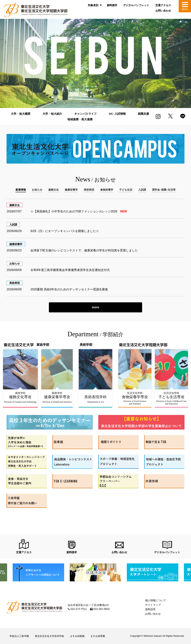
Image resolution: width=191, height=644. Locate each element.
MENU (185, 9)
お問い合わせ (163, 11)
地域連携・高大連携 (80, 119)
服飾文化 (15, 205)
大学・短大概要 (21, 114)
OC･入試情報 (117, 114)
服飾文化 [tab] (54, 190)
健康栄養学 (16, 244)
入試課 (13, 225)
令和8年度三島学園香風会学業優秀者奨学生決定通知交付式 (70, 270)
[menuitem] (94, 5)
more (95, 307)
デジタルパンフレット (136, 5)
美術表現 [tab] (89, 190)
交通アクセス (163, 5)
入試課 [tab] (142, 190)
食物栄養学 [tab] (107, 190)
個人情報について (156, 600)
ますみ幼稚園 (77, 636)
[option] (95, 63)
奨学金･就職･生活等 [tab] (164, 190)
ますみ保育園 (98, 636)
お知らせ (15, 264)
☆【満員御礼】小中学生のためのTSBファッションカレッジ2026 (79, 211)
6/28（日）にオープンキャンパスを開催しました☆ (65, 231)
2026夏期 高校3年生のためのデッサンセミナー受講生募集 (69, 289)
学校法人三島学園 (19, 636)
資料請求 (112, 5)
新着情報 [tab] (21, 190)
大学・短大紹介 (52, 114)
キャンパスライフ (85, 114)
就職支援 (143, 114)
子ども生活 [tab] (126, 190)
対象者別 (93, 5)
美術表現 (15, 283)
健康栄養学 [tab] (71, 190)
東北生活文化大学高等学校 (49, 636)
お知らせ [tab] (37, 190)
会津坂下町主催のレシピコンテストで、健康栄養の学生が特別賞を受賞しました (84, 250)
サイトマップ (153, 605)
